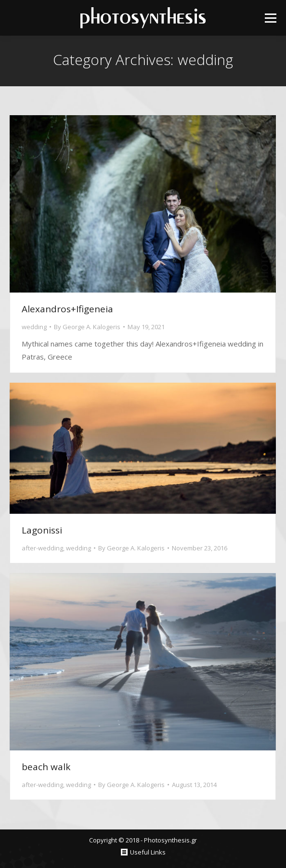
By (87, 327)
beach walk (46, 767)
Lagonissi (42, 530)
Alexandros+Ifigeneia (67, 309)
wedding (34, 327)
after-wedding (42, 548)
